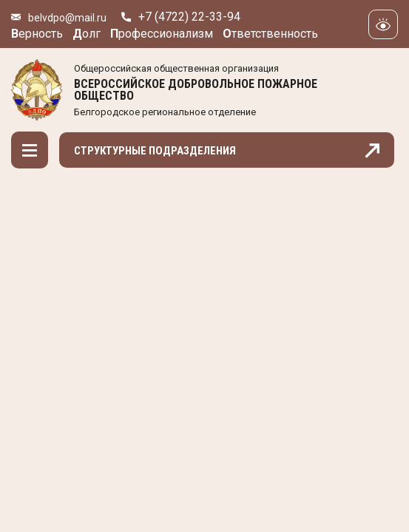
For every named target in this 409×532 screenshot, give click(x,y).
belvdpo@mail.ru (67, 18)
